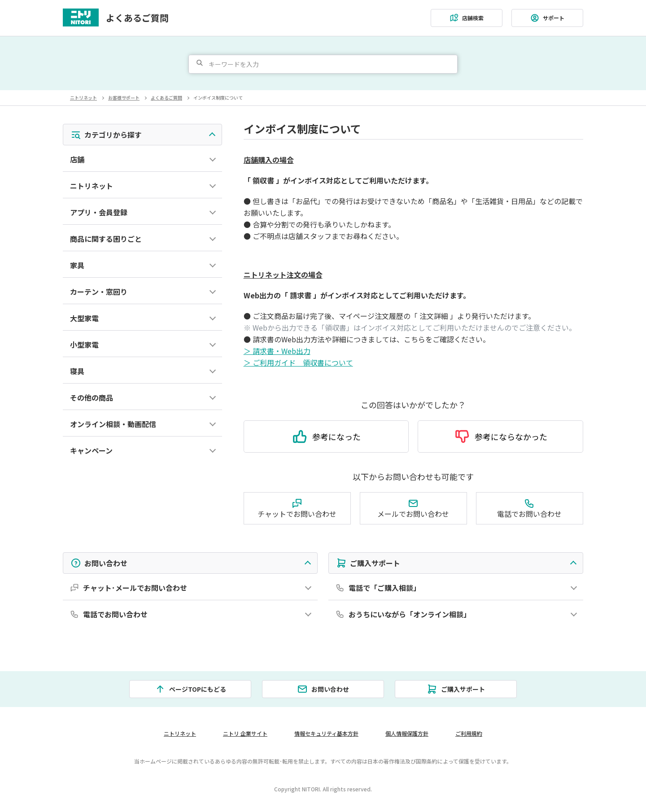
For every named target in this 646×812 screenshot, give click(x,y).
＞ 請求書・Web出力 (277, 351)
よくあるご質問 (137, 18)
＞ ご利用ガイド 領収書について (298, 362)
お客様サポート (124, 98)
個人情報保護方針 (407, 733)
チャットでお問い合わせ (297, 508)
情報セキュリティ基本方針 (327, 733)
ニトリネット (83, 98)
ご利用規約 (469, 733)
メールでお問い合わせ (413, 508)
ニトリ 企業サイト (245, 733)
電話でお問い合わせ (529, 508)
